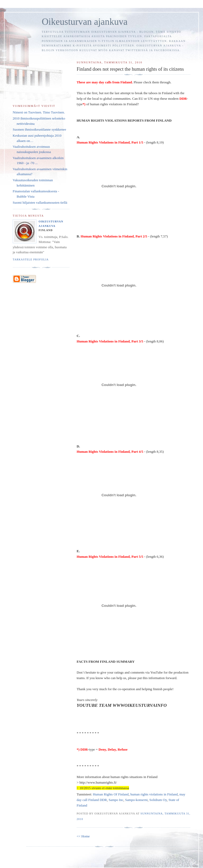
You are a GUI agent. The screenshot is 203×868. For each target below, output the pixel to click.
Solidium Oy (158, 800)
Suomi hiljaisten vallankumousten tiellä (40, 202)
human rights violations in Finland (154, 794)
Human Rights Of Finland (111, 794)
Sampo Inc (116, 800)
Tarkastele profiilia (31, 259)
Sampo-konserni (136, 800)
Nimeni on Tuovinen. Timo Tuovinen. (39, 112)
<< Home (83, 836)
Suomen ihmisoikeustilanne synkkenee (39, 129)
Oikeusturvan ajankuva (85, 22)
